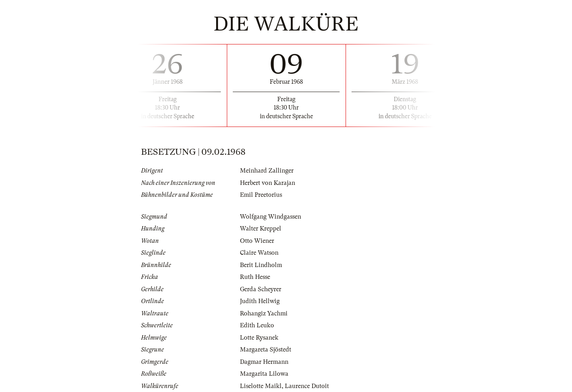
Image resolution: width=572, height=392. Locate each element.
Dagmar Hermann (264, 362)
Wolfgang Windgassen (271, 217)
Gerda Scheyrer (261, 289)
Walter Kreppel (261, 229)
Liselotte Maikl (261, 386)
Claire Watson (259, 253)
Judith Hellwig (260, 301)
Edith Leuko (257, 325)
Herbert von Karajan (268, 183)
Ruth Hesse (255, 277)
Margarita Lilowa (264, 374)
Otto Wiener (257, 241)
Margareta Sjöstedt (266, 350)
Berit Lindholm (261, 265)
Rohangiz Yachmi (264, 313)
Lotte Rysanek (259, 338)
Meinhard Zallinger (267, 171)
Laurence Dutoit (307, 386)
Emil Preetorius (261, 195)
